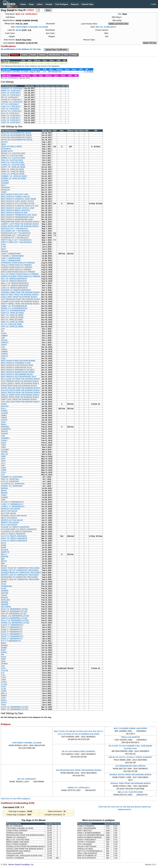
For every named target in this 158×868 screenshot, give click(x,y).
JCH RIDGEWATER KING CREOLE (130, 766)
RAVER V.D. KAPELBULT (12, 100)
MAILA (4, 700)
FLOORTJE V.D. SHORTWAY (13, 484)
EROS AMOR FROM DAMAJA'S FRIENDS (18, 272)
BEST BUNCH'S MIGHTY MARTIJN (15, 210)
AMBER (4, 336)
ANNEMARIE (7, 586)
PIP (3, 655)
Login (154, 4)
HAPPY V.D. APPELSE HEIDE (13, 167)
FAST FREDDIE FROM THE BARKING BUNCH (20, 381)
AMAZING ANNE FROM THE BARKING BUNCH (20, 292)
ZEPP (3, 659)
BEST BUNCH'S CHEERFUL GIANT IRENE (19, 199)
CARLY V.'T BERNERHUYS (12, 504)
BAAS (4, 543)
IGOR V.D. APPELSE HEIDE (12, 313)
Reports (75, 4)
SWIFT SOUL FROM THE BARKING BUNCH (19, 399)
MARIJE (4, 598)
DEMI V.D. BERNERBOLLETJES (14, 611)
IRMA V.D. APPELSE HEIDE (12, 322)
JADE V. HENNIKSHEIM (11, 254)
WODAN (5, 251)
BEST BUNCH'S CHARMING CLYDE (16, 363)
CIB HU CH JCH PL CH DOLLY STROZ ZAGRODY (130, 757)
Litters (40, 4)
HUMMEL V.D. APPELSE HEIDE (14, 176)
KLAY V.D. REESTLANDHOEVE (14, 536)
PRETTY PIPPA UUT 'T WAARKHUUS (16, 242)
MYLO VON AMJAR (9, 525)
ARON (4, 345)
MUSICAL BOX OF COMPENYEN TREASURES (20, 579)
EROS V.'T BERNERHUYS (12, 639)
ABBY (4, 456)
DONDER (5, 183)
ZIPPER (4, 664)
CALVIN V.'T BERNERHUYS (12, 502)
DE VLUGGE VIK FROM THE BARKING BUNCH (21, 379)
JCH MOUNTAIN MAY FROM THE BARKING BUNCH (79, 770)
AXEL (4, 358)
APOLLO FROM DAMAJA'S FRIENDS (16, 265)
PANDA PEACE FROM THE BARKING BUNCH (20, 226)
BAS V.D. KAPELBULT (10, 113)
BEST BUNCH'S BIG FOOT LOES (15, 194)
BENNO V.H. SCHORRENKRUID (14, 308)
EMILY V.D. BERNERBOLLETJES (15, 709)
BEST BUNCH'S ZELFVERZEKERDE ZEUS (19, 377)
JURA (4, 447)
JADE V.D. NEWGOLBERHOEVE (14, 288)
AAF (3, 329)
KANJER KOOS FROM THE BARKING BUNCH (20, 301)
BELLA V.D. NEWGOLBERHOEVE (15, 283)
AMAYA (4, 349)
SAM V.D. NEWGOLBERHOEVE (14, 281)
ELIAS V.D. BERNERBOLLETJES (15, 707)
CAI (3, 673)
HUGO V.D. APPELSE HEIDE (13, 174)
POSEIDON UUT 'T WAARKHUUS (15, 238)
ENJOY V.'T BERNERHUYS (12, 636)
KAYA (3, 245)
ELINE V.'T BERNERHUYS (12, 630)
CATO (4, 677)
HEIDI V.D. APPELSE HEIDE (13, 169)
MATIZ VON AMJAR (9, 511)
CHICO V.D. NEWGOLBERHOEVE (15, 286)
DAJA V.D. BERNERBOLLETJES (14, 609)
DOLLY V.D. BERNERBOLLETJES (15, 620)
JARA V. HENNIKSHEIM (11, 258)
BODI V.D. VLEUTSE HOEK (12, 156)
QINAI (4, 144)
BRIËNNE (5, 427)
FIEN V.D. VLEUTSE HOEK (12, 160)
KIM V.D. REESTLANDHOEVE (13, 534)
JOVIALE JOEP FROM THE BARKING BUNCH (131, 783)
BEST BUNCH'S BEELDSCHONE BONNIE (18, 361)
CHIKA (4, 495)
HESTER (5, 593)
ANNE (4, 470)
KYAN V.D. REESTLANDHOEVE (14, 541)
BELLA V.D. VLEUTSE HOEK (130, 792)
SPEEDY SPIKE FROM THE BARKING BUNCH (20, 397)
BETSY (4, 561)
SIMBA (4, 415)
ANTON (4, 340)
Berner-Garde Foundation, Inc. (21, 865)
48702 (19, 30)
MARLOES (6, 600)
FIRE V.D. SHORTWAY (10, 479)
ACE (3, 347)
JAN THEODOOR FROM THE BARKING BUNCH (21, 299)
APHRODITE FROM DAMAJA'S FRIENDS (18, 263)
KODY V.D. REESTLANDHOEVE (14, 538)
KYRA (4, 247)
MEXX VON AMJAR (9, 518)
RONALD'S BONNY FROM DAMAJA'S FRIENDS (21, 276)
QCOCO (4, 142)
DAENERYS (6, 429)
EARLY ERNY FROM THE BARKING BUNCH (19, 297)
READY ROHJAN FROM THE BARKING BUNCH (21, 393)
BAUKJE (5, 550)
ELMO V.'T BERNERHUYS (12, 632)
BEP (3, 559)
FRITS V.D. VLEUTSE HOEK (13, 162)
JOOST (4, 595)
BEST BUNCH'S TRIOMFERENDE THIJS (18, 217)
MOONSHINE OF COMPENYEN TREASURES (20, 577)
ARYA (4, 422)
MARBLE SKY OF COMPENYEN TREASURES (20, 570)
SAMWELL (6, 438)
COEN (4, 691)
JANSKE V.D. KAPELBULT (12, 102)
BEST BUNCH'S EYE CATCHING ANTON (18, 203)
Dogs (31, 4)
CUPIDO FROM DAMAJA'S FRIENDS (16, 270)
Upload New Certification (56, 50)
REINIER (5, 604)
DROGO (4, 431)
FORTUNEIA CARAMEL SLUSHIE (32, 27)
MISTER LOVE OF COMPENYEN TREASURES (20, 575)
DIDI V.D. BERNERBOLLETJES (14, 614)
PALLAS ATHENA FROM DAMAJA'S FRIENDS (20, 274)
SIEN (3, 500)
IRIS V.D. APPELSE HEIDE (12, 320)
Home (23, 4)
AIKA (3, 459)
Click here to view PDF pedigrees (16, 799)
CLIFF (4, 686)
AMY (3, 338)
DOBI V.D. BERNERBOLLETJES (14, 618)
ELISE (4, 589)
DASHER (5, 181)
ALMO (4, 333)
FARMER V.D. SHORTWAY (12, 477)
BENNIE (4, 645)
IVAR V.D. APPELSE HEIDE (12, 327)
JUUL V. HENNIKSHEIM (11, 260)
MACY (4, 185)
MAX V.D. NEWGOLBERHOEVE (14, 279)
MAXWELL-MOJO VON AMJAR (14, 516)
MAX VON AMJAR (9, 513)
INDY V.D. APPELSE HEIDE (12, 315)
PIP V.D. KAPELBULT (10, 97)
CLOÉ (4, 689)
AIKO (3, 461)
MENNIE (5, 602)
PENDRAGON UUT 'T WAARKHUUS (16, 233)
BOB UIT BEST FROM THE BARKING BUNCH (20, 295)
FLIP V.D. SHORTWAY (10, 481)
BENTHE (5, 557)
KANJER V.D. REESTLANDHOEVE (15, 527)
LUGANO (5, 450)
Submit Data (87, 4)
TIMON (4, 418)
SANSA (4, 440)
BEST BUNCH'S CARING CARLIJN (15, 197)
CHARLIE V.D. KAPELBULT (12, 88)
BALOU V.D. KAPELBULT (12, 111)
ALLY (3, 463)
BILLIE (4, 566)
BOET (4, 650)
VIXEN (4, 192)
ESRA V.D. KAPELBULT (11, 93)
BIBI (3, 563)
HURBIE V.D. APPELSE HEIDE (14, 178)
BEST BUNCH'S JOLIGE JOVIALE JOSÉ (18, 208)
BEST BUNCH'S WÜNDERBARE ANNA (17, 219)
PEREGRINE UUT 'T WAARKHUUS (15, 235)
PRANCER (5, 188)
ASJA (4, 472)
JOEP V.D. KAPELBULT (11, 118)
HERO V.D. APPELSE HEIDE (13, 172)
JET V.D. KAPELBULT (10, 104)
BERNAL (5, 488)
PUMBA (4, 411)
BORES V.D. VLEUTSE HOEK (13, 158)
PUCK (4, 657)
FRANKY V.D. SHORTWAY (12, 486)
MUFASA (5, 406)
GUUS (4, 584)
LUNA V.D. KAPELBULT (11, 95)
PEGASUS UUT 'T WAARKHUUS (14, 229)
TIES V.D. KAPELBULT (10, 109)
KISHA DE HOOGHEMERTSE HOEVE (16, 137)
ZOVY (4, 668)
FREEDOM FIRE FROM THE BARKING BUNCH (20, 222)
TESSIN (4, 452)
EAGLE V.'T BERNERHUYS (12, 625)
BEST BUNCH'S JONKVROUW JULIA (16, 368)
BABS (4, 548)
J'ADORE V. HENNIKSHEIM (12, 256)
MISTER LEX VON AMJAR (12, 520)
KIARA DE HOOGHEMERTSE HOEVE (16, 135)
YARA (4, 445)
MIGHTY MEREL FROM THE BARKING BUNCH (20, 304)
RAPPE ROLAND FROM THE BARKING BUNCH (21, 388)
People (49, 4)
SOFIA (4, 702)
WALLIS (4, 454)
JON (3, 436)
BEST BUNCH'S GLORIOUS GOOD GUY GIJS (20, 206)
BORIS (4, 582)
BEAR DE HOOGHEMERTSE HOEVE (16, 133)
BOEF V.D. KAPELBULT (11, 116)
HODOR (4, 434)
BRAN (4, 424)
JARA (4, 698)
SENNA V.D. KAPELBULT (79, 788)
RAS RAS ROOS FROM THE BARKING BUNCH (20, 390)
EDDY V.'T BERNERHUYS (12, 627)
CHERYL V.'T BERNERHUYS (13, 507)
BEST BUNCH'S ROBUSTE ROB (14, 213)
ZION (3, 661)
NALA (4, 409)
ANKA (4, 468)
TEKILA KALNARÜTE (130, 737)
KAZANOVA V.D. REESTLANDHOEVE (17, 532)
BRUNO (4, 493)
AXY (3, 475)
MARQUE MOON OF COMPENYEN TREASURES (21, 573)
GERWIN (5, 591)
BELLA (4, 554)
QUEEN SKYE (7, 151)
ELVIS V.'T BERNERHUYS (12, 634)
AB (2, 331)
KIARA (4, 404)
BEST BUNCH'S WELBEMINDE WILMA (17, 374)
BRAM (4, 491)
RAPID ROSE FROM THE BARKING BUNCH (19, 386)
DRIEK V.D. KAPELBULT (11, 91)
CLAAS (4, 684)
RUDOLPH (5, 190)
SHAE (4, 443)
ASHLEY (5, 356)
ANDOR (4, 354)
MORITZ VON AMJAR (10, 522)
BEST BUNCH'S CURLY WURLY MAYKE (18, 201)
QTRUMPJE (6, 149)
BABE (4, 545)
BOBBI (4, 648)
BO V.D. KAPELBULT (106, 27)
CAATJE (5, 671)
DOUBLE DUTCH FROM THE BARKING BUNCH (130, 775)
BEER (4, 643)
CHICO (4, 682)
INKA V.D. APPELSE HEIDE (12, 317)
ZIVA (3, 666)
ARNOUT (5, 342)
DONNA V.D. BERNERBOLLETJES (15, 623)
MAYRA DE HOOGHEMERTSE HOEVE (17, 140)
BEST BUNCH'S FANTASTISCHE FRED (17, 365)
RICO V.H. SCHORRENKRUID (13, 311)
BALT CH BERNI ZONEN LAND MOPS (130, 728)
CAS (3, 675)
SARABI (5, 413)
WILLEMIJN (6, 607)
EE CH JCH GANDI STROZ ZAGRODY (79, 751)
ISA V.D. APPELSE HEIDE (12, 324)
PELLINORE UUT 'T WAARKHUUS (15, 231)
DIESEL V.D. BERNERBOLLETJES (15, 616)
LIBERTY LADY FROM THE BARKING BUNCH (20, 224)
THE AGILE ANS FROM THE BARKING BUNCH (20, 402)
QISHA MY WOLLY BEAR (11, 147)
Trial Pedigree (62, 4)
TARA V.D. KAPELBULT (11, 122)
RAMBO (4, 497)
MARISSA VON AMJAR (11, 509)
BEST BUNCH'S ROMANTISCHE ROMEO (18, 372)
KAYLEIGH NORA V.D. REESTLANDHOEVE (19, 529)
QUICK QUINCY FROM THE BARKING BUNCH (20, 383)
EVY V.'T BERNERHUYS (11, 641)
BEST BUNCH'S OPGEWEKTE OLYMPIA (18, 370)
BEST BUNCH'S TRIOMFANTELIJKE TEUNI (19, 215)
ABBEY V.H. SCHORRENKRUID (14, 306)
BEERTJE (5, 552)
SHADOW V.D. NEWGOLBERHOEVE (16, 290)
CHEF (4, 680)
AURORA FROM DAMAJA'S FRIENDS (17, 267)
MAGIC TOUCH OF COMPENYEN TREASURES (20, 568)
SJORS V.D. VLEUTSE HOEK (13, 165)
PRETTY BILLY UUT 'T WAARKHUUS (16, 240)
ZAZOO (4, 420)
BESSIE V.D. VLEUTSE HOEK (13, 153)
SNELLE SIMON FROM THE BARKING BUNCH (20, 395)
